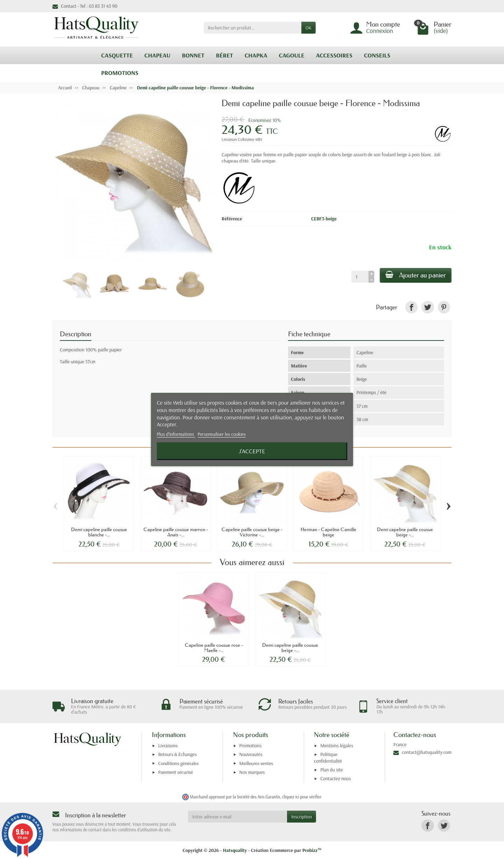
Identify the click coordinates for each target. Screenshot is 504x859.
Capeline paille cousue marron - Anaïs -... (176, 532)
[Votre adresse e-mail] (237, 817)
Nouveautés (251, 754)
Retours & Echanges (177, 754)
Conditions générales (178, 763)
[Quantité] (360, 277)
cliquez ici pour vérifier (302, 797)
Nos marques (252, 772)
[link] (411, 307)
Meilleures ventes (256, 763)
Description (76, 334)
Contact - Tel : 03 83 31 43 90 (85, 6)
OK (309, 28)
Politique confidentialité (328, 758)
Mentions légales (337, 745)
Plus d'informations (176, 434)
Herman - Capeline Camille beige (328, 532)
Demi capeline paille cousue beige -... (405, 532)
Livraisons (168, 745)
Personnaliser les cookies (222, 434)
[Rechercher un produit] (253, 28)
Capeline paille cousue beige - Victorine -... (252, 532)
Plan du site (332, 770)
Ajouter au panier (416, 275)
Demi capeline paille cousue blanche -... (99, 532)
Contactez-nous (335, 778)
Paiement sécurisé (176, 772)
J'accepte (252, 451)
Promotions (250, 745)
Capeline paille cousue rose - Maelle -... (214, 647)
